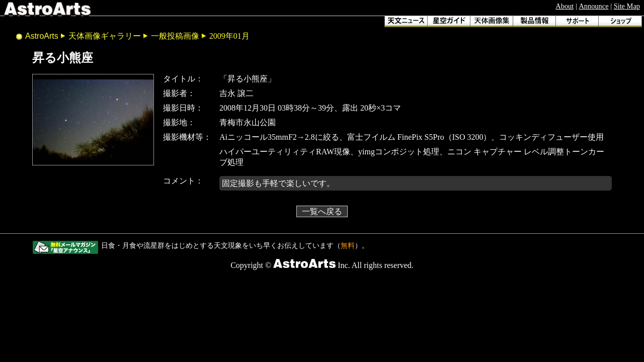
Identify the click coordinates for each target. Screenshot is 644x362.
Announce (593, 6)
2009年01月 (229, 36)
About (565, 6)
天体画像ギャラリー (105, 36)
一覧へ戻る (322, 211)
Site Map (627, 6)
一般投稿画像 (175, 36)
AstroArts (42, 36)
